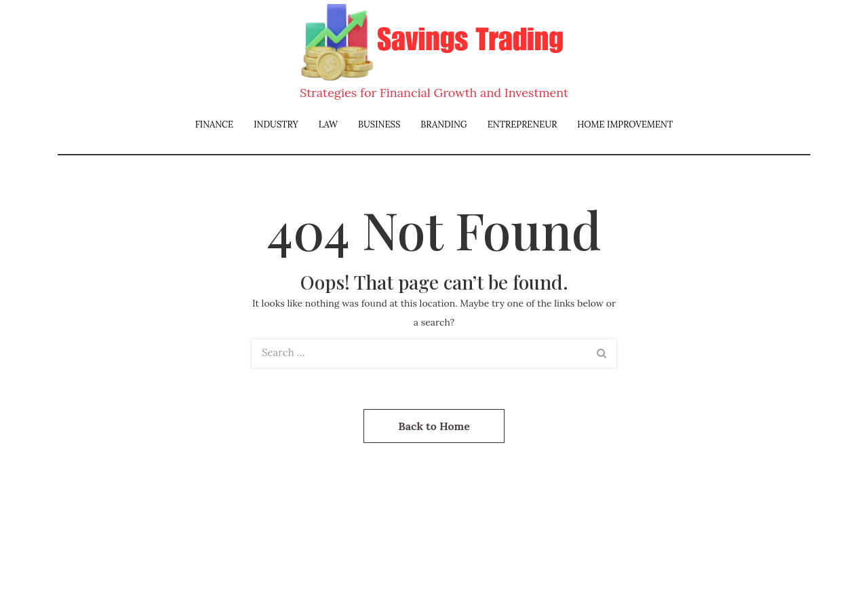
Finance (215, 124)
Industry (276, 124)
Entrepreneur (522, 124)
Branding (443, 124)
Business (379, 124)
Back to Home (434, 426)
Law (328, 124)
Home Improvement (625, 124)
